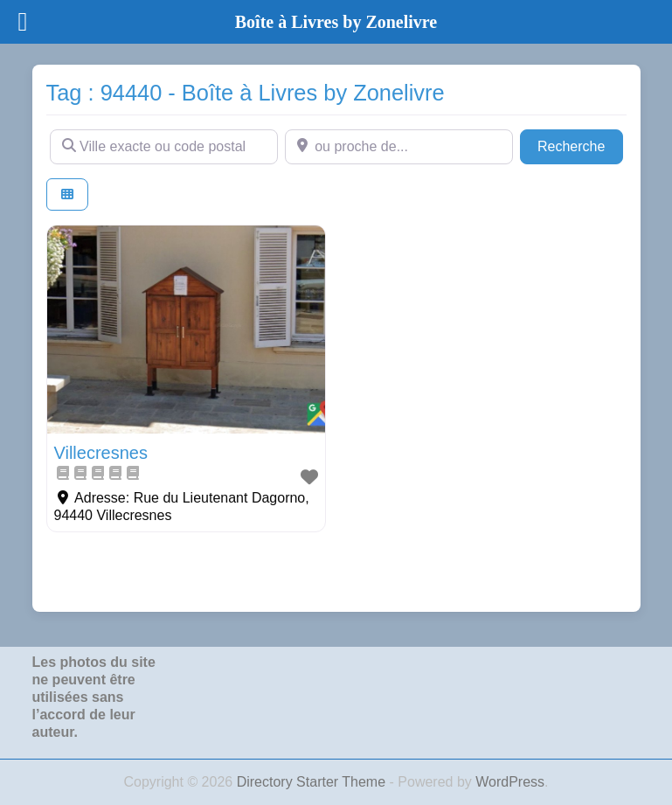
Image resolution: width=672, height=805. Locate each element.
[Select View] (67, 194)
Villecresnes (101, 453)
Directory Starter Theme (313, 782)
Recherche (580, 145)
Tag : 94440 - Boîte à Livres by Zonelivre (246, 93)
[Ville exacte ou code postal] (164, 147)
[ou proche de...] (399, 147)
